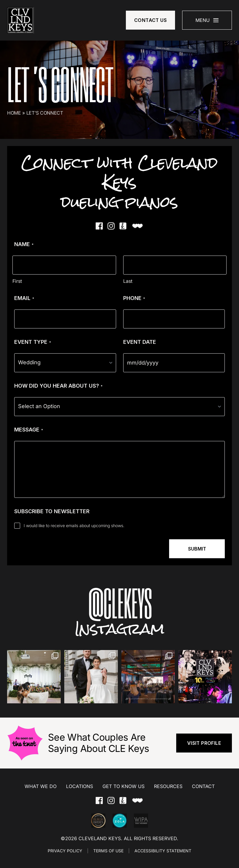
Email (24, 298)
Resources (168, 786)
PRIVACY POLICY (65, 851)
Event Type (33, 342)
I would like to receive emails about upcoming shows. (74, 526)
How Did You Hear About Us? (58, 386)
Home (14, 113)
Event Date (140, 342)
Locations (80, 786)
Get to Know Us (123, 786)
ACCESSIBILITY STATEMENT (163, 851)
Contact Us (150, 20)
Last (128, 281)
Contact (203, 786)
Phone (134, 298)
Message (29, 430)
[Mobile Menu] (207, 20)
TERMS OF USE (108, 851)
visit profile (204, 743)
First (17, 281)
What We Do (41, 786)
